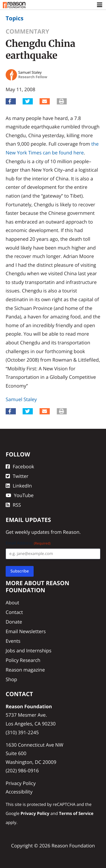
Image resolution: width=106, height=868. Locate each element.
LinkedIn (19, 486)
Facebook (20, 466)
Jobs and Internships (29, 651)
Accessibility (19, 792)
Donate (14, 622)
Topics (15, 18)
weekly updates (32, 532)
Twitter (17, 476)
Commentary (27, 31)
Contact (14, 612)
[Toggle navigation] (100, 5)
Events (13, 641)
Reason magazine (25, 670)
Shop (11, 679)
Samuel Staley (21, 399)
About (12, 603)
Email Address (28, 543)
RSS (13, 505)
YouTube (20, 495)
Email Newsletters (26, 631)
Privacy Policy (21, 783)
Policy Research (23, 660)
